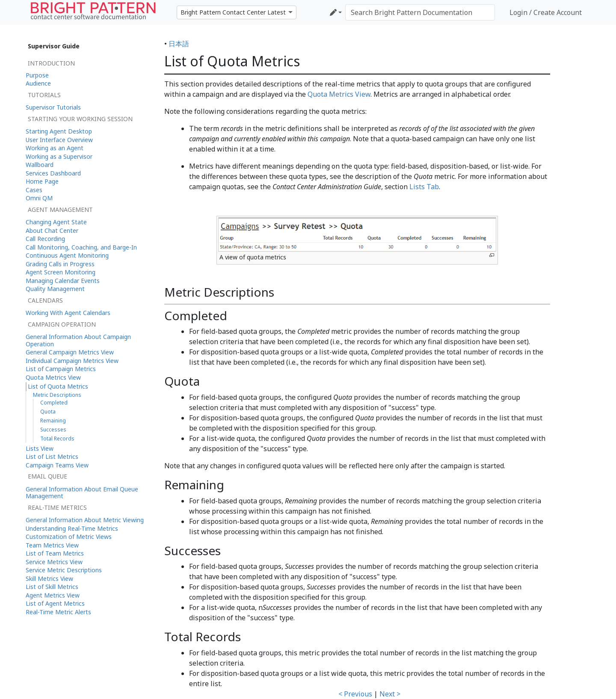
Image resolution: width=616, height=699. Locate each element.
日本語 (179, 44)
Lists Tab (424, 187)
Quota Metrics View (339, 94)
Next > (390, 694)
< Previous (355, 694)
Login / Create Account (546, 12)
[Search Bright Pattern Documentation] (420, 12)
